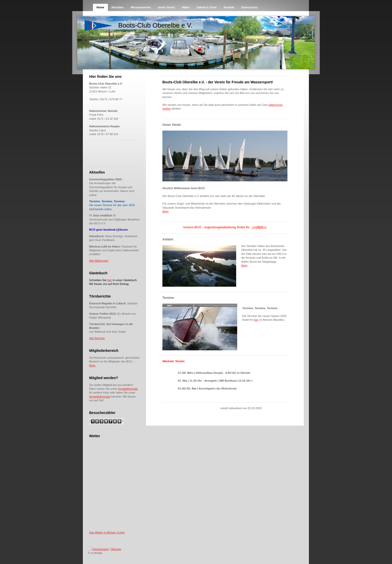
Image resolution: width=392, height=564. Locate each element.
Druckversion (98, 549)
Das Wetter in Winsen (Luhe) (107, 532)
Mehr (92, 365)
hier (256, 320)
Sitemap (116, 549)
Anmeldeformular (100, 397)
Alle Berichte (97, 338)
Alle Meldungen (99, 261)
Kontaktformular (128, 389)
